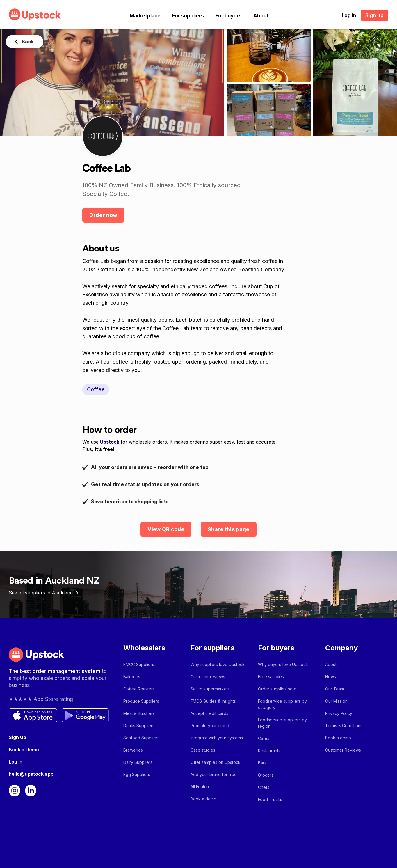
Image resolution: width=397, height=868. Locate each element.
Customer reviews (208, 677)
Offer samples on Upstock (216, 762)
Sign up (374, 15)
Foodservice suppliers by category (282, 704)
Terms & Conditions (344, 726)
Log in (349, 15)
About (261, 16)
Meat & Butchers (139, 713)
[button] (145, 16)
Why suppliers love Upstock (218, 664)
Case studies (203, 750)
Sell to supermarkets (210, 689)
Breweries (133, 750)
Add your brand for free (214, 774)
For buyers (229, 16)
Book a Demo (24, 750)
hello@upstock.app (31, 774)
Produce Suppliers (141, 701)
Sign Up (17, 737)
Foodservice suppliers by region (282, 723)
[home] (35, 14)
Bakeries (132, 677)
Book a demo (203, 799)
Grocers (266, 775)
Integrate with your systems (217, 738)
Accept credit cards (209, 713)
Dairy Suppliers (138, 762)
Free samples (271, 677)
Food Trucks (270, 799)
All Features (202, 787)
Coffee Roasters (139, 689)
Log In (16, 762)
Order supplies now (277, 689)
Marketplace (145, 16)
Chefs (264, 787)
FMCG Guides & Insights (213, 701)
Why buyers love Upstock (283, 664)
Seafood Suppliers (141, 738)
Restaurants (269, 751)
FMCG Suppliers (139, 664)
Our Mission (336, 701)
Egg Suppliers (137, 774)
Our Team (335, 689)
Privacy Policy (339, 713)
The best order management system (55, 671)
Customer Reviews (343, 750)
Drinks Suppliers (139, 726)
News (331, 677)
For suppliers (188, 16)
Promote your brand (210, 726)
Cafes (264, 738)
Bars (262, 763)
